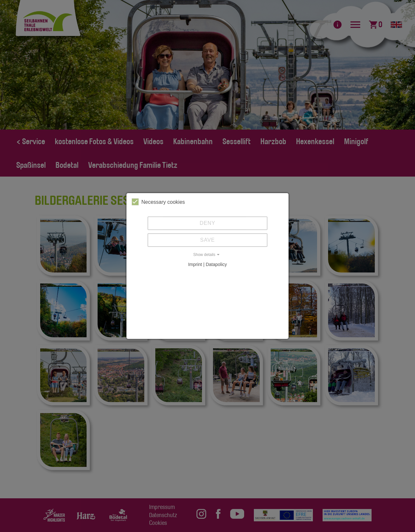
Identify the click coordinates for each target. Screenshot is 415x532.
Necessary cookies (158, 202)
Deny (207, 223)
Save (207, 240)
